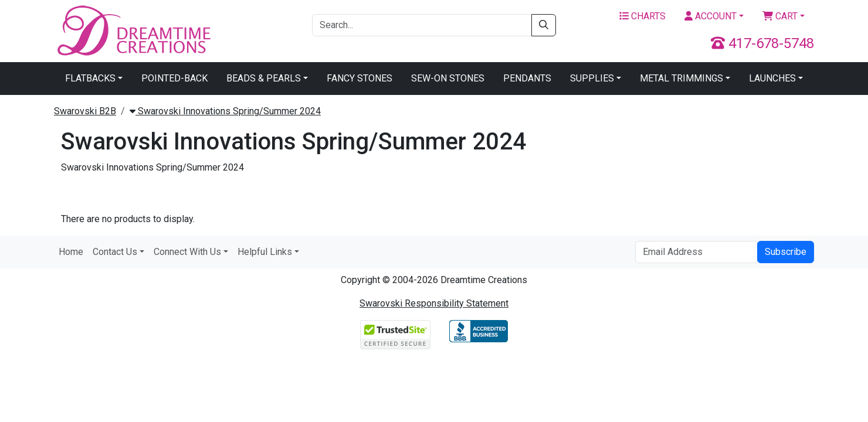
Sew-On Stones (448, 78)
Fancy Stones (360, 78)
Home (71, 252)
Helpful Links (265, 252)
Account (711, 16)
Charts (642, 16)
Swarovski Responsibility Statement (434, 303)
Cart (780, 16)
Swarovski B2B (85, 111)
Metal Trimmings (681, 78)
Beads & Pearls (264, 78)
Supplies (592, 78)
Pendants (527, 78)
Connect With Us (187, 252)
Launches (772, 78)
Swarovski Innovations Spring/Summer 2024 (225, 111)
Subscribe (786, 252)
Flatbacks (90, 78)
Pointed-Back (174, 78)
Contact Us (115, 252)
